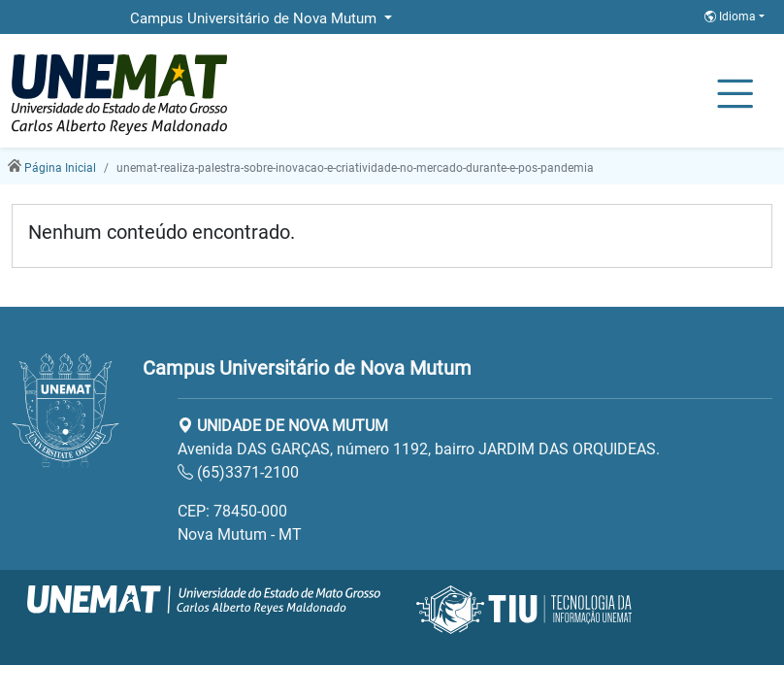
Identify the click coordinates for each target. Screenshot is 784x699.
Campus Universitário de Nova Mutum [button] (255, 18)
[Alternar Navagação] (735, 95)
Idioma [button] (732, 17)
